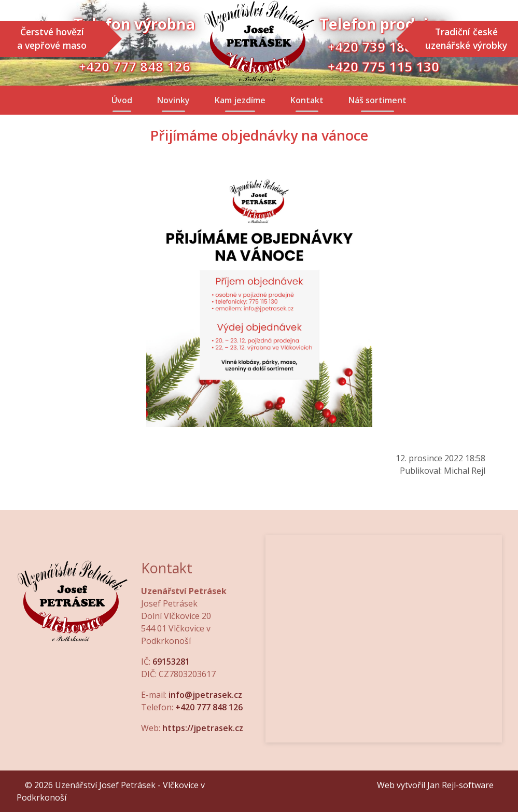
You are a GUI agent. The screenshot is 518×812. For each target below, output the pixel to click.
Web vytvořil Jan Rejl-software (435, 785)
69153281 (171, 662)
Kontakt (307, 100)
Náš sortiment (377, 100)
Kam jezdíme (240, 100)
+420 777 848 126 (209, 707)
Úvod (122, 100)
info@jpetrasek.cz (205, 695)
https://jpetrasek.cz (203, 728)
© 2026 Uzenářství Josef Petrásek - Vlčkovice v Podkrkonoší (111, 791)
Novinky (173, 100)
